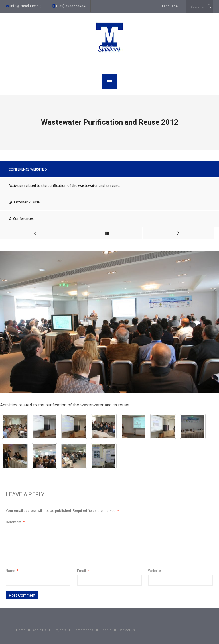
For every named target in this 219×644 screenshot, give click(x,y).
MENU (109, 82)
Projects (60, 630)
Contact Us (127, 630)
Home (21, 630)
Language (170, 6)
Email (83, 571)
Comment (15, 522)
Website (154, 571)
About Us (39, 630)
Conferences (23, 219)
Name (12, 571)
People (106, 630)
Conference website (28, 169)
